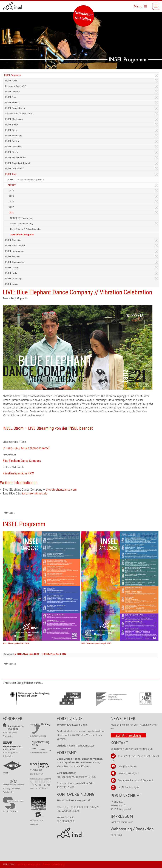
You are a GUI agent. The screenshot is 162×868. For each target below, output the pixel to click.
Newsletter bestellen (84, 16)
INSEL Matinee (12, 257)
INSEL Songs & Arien (15, 108)
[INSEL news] (13, 6)
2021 (11, 213)
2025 (11, 191)
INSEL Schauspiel (14, 136)
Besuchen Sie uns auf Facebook (136, 780)
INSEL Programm (13, 75)
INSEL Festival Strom (15, 158)
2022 (11, 207)
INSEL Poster (12, 284)
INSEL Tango (12, 125)
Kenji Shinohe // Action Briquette (25, 229)
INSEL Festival (12, 141)
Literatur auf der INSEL (16, 86)
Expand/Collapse (156, 75)
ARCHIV (12, 185)
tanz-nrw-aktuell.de (35, 493)
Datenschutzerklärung (54, 864)
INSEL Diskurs (12, 268)
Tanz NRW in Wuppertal (22, 235)
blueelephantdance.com (61, 490)
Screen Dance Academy (22, 224)
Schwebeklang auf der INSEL (19, 114)
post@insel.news (127, 766)
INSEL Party (11, 273)
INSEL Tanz (11, 174)
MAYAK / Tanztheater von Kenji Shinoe (26, 180)
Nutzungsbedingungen (29, 864)
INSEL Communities (15, 262)
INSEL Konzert (12, 103)
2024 (11, 196)
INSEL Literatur (13, 92)
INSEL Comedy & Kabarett (18, 163)
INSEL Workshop (13, 279)
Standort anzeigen (128, 773)
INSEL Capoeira (13, 240)
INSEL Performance (15, 169)
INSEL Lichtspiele (14, 147)
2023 (11, 202)
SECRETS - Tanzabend (21, 218)
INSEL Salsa (11, 130)
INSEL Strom (12, 152)
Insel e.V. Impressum (122, 822)
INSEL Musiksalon (14, 119)
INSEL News (11, 81)
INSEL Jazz (11, 97)
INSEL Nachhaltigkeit (15, 246)
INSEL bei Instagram (129, 787)
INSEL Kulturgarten (14, 251)
